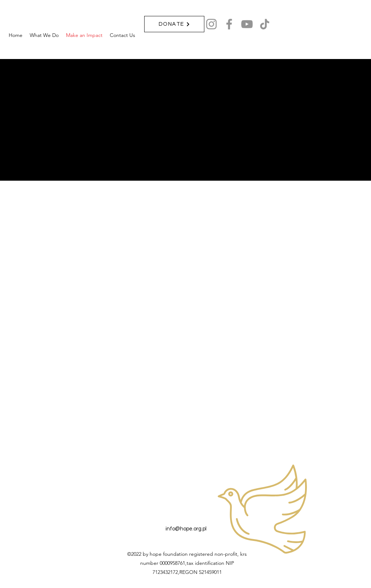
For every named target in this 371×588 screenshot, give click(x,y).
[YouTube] (247, 24)
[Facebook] (229, 24)
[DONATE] (174, 24)
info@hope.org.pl (186, 529)
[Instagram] (211, 24)
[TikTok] (265, 24)
